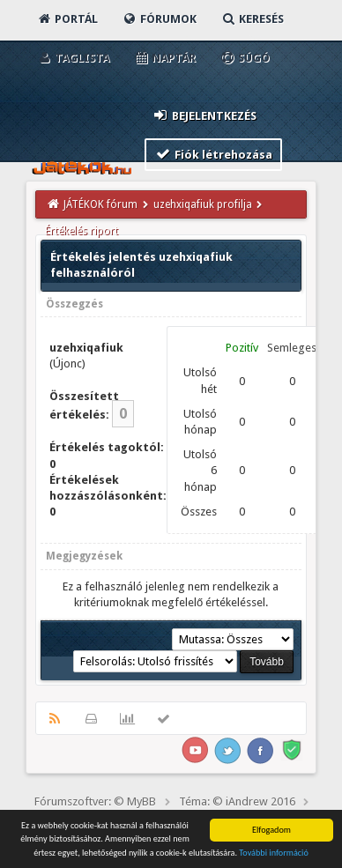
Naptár (164, 58)
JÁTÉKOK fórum (100, 204)
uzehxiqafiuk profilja (203, 204)
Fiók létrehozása (214, 154)
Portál (67, 19)
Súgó (245, 58)
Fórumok (159, 19)
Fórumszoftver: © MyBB (95, 801)
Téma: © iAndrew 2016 (237, 801)
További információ (274, 853)
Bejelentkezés (204, 115)
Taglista (73, 58)
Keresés (252, 19)
